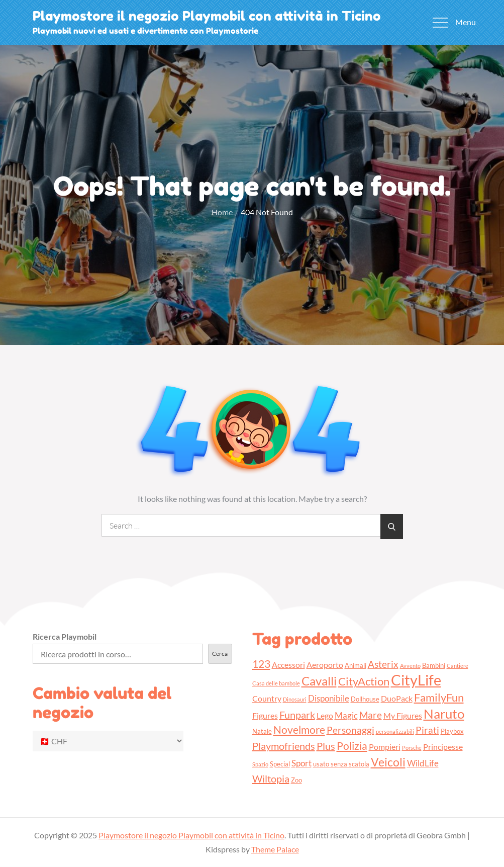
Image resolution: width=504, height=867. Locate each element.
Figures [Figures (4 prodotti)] (265, 716)
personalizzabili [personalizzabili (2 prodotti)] (395, 731)
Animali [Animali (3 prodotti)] (356, 665)
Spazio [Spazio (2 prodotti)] (260, 764)
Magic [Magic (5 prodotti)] (346, 715)
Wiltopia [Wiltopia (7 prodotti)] (271, 778)
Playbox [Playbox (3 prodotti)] (452, 731)
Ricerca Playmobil (65, 636)
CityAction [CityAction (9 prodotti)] (364, 681)
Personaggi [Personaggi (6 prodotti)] (350, 730)
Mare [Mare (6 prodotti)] (371, 715)
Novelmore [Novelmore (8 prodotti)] (299, 729)
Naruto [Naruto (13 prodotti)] (444, 714)
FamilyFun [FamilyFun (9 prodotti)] (439, 697)
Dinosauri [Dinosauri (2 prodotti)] (295, 699)
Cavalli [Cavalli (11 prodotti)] (319, 681)
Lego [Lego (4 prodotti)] (325, 716)
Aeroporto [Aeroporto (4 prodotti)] (325, 665)
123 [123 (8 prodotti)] (261, 664)
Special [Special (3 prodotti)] (280, 764)
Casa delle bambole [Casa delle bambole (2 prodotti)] (276, 683)
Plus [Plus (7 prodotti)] (326, 746)
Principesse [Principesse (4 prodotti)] (443, 747)
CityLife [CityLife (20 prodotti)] (416, 680)
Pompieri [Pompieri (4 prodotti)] (385, 747)
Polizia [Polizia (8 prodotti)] (352, 746)
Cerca (220, 654)
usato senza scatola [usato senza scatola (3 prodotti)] (341, 764)
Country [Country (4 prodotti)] (267, 699)
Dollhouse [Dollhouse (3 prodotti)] (365, 699)
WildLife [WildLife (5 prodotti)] (423, 763)
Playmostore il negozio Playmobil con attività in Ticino (207, 16)
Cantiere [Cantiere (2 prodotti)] (458, 666)
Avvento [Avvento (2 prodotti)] (410, 666)
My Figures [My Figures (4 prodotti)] (403, 716)
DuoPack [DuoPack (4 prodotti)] (397, 699)
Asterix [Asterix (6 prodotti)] (383, 664)
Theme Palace (275, 849)
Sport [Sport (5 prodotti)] (301, 763)
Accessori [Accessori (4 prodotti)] (288, 665)
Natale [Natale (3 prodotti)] (262, 731)
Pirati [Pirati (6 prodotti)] (427, 730)
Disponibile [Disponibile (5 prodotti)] (329, 698)
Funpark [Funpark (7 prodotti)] (297, 715)
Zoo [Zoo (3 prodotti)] (296, 780)
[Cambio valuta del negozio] (108, 741)
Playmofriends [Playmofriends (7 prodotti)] (284, 746)
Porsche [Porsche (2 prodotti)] (412, 748)
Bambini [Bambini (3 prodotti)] (434, 665)
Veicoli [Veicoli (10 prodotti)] (388, 762)
